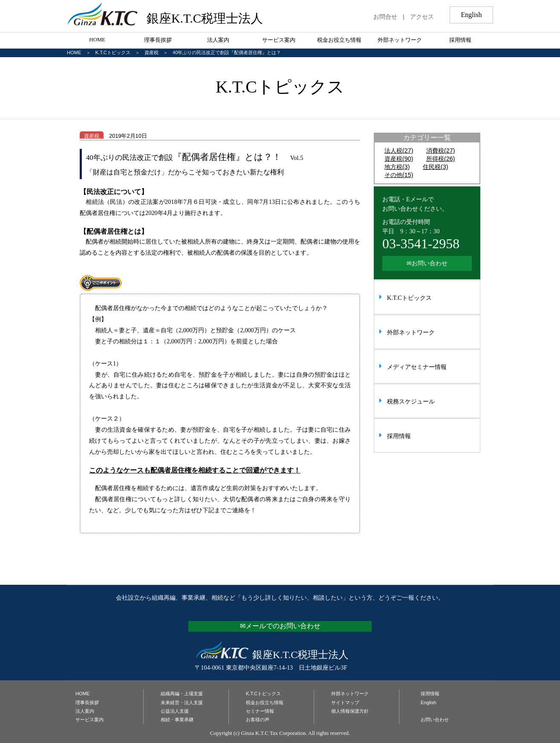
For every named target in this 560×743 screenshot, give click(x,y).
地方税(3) (397, 167)
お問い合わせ (435, 720)
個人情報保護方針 (350, 711)
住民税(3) (436, 167)
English (429, 702)
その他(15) (399, 175)
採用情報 (460, 40)
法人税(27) (399, 151)
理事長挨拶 (158, 40)
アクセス (422, 17)
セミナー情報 (260, 711)
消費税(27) (441, 151)
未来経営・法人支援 (182, 702)
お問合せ (385, 17)
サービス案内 (279, 40)
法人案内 (218, 40)
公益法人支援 (175, 711)
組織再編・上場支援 (182, 694)
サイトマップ (345, 702)
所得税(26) (441, 159)
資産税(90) (399, 159)
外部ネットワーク (400, 40)
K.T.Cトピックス (113, 52)
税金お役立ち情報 (339, 40)
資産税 (152, 52)
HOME (97, 40)
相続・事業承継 (177, 720)
